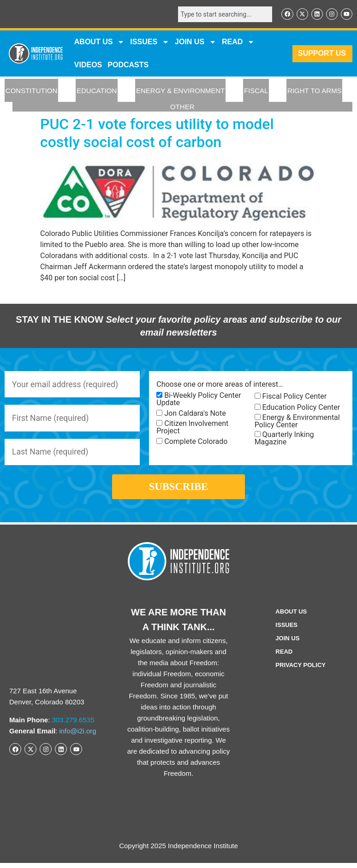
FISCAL (256, 91)
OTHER (182, 107)
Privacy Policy (300, 670)
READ (238, 42)
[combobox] (223, 14)
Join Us (287, 643)
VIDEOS (88, 65)
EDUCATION (97, 91)
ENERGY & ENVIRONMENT (180, 91)
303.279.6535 (73, 725)
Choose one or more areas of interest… (220, 385)
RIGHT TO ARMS (315, 91)
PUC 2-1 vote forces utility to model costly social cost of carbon (157, 133)
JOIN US (196, 42)
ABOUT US (100, 42)
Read (284, 657)
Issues (150, 42)
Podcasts (128, 65)
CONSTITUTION (32, 91)
